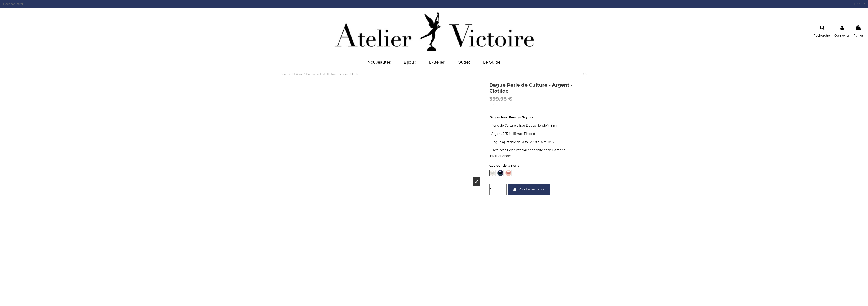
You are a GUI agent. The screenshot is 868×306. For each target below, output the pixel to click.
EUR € (859, 4)
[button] (410, 62)
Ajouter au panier (529, 189)
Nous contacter (13, 4)
